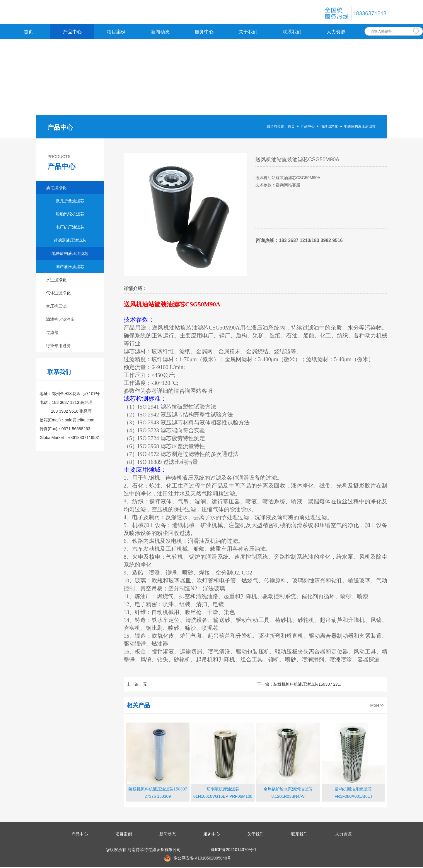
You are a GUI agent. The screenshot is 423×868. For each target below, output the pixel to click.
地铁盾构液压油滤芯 (360, 128)
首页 (28, 33)
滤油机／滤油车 (60, 320)
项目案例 (116, 33)
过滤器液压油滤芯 (70, 241)
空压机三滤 (56, 307)
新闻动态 (160, 33)
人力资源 (336, 33)
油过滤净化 (329, 128)
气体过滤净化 (58, 294)
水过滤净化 (56, 281)
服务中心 (204, 33)
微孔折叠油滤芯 (70, 202)
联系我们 (292, 33)
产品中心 (72, 33)
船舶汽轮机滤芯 (70, 215)
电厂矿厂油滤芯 (70, 228)
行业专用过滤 (58, 347)
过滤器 (52, 334)
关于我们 (248, 33)
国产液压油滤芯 (70, 268)
